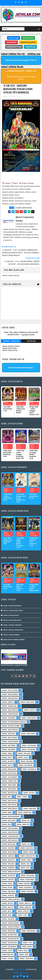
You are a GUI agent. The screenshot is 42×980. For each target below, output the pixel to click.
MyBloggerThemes (21, 973)
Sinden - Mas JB (7, 766)
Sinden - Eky (26, 821)
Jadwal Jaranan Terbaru (11, 346)
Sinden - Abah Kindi (30, 809)
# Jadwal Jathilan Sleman (24, 208)
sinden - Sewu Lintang (9, 852)
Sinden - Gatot (7, 758)
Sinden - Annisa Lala (25, 813)
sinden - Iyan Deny (8, 848)
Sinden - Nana (7, 915)
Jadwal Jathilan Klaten (11, 616)
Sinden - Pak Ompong (26, 766)
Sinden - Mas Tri (7, 907)
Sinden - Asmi (25, 864)
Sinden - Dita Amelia (9, 718)
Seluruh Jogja (14, 38)
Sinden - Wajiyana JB (29, 769)
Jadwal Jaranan (11, 341)
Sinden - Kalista (7, 904)
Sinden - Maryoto (25, 904)
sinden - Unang (28, 852)
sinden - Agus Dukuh (9, 773)
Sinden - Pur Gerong (28, 750)
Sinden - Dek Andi (24, 884)
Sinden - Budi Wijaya (27, 876)
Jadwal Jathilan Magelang (12, 621)
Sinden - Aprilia (26, 860)
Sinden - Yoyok (7, 951)
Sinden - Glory (23, 758)
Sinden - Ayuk (25, 868)
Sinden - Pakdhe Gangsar (10, 923)
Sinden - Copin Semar (27, 880)
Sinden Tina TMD (7, 955)
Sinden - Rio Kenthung (9, 935)
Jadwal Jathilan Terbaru (11, 635)
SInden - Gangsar (8, 856)
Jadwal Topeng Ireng (10, 351)
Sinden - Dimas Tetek (27, 702)
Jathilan (31, 341)
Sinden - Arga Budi (8, 864)
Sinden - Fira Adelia (8, 892)
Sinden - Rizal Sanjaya (10, 738)
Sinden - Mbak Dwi (25, 907)
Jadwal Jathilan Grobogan (12, 606)
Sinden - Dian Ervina (9, 750)
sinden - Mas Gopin (27, 848)
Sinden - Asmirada (8, 868)
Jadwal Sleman (28, 38)
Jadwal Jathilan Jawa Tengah (13, 611)
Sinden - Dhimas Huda (9, 781)
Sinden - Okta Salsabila (10, 829)
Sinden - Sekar (7, 754)
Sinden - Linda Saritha (10, 710)
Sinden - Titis (27, 943)
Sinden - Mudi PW (23, 911)
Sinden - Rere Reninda (28, 931)
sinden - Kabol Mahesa (10, 809)
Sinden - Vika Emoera (9, 947)
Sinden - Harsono (8, 896)
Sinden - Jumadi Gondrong (11, 900)
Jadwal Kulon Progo (14, 47)
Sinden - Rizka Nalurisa (10, 698)
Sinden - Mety (7, 911)
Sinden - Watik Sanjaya (10, 840)
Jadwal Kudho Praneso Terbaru (14, 640)
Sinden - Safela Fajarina (10, 742)
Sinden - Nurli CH (30, 710)
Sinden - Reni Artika (9, 931)
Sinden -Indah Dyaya (9, 844)
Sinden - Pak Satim (8, 919)
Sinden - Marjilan (26, 762)
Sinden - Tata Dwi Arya (9, 943)
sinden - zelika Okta (26, 959)
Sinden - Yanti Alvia (8, 734)
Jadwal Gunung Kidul (28, 42)
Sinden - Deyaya (7, 888)
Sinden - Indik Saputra (10, 793)
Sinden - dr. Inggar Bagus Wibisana (14, 722)
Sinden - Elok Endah (25, 888)
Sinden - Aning (7, 813)
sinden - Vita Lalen (24, 754)
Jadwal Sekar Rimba (9, 349)
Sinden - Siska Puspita (10, 833)
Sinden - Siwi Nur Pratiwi (10, 939)
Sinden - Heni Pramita (9, 789)
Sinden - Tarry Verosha (10, 730)
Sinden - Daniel (7, 884)
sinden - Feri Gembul (9, 746)
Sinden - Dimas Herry (9, 785)
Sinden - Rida (6, 797)
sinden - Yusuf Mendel (10, 777)
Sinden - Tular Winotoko (10, 836)
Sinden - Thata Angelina (10, 714)
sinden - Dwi (25, 844)
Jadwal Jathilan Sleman (14, 97)
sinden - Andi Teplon (9, 805)
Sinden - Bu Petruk (8, 876)
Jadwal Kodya (30, 47)
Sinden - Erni (6, 825)
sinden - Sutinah (8, 959)
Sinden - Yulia (23, 951)
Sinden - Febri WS (8, 702)
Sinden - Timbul (22, 797)
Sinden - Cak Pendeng (29, 746)
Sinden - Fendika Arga (9, 706)
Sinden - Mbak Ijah (23, 825)
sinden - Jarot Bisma (28, 734)
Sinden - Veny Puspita (9, 801)
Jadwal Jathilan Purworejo (12, 625)
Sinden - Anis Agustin (27, 856)
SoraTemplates (20, 970)
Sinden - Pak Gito (29, 793)
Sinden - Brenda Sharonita (11, 872)
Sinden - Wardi (27, 947)
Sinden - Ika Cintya (8, 762)
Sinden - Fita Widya (27, 892)
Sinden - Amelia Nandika (10, 695)
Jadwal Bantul (11, 42)
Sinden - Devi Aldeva (9, 821)
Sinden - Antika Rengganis (11, 817)
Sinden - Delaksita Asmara (11, 726)
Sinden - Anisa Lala (8, 860)
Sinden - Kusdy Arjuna (10, 691)
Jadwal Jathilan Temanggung (13, 630)
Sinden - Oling (22, 915)
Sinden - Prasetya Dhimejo (11, 927)
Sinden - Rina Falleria (9, 769)
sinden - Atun (24, 955)
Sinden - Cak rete (8, 880)
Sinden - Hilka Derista (29, 718)
